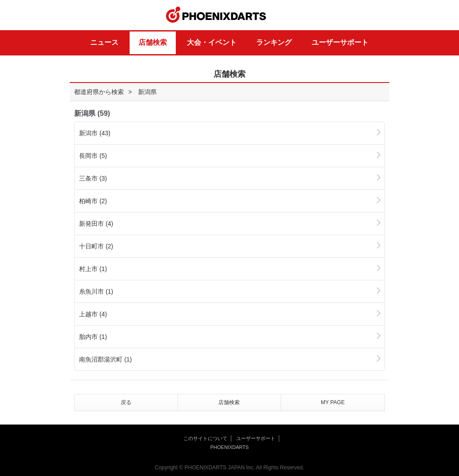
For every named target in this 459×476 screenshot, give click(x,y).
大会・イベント (212, 42)
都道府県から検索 (99, 92)
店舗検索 (153, 42)
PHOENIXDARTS (216, 15)
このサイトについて (205, 438)
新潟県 (147, 92)
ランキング (274, 42)
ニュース (104, 42)
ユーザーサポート (340, 42)
